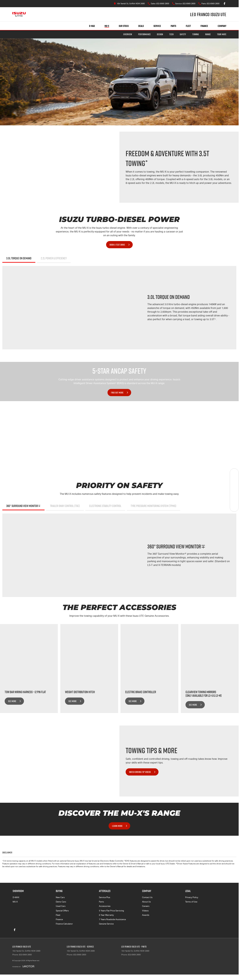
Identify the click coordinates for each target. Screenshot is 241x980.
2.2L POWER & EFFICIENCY (54, 258)
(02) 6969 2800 (25, 955)
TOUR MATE (222, 34)
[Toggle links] (23, 966)
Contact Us (147, 897)
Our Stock (124, 26)
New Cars (60, 897)
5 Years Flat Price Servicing (111, 911)
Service (157, 26)
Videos (145, 911)
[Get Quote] (234, 499)
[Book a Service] (234, 481)
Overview (128, 34)
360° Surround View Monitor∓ (23, 506)
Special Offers (62, 911)
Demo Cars (61, 902)
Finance (204, 26)
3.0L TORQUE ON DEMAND (19, 258)
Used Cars (61, 906)
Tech (171, 34)
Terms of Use (191, 902)
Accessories (105, 906)
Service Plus (105, 897)
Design (160, 34)
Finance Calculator (64, 924)
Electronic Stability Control (105, 506)
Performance (144, 34)
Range (208, 34)
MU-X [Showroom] (107, 26)
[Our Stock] (234, 473)
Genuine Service (106, 924)
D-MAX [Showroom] (92, 26)
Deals (141, 26)
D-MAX (16, 897)
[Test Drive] (234, 507)
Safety (183, 34)
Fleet (188, 26)
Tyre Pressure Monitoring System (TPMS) (153, 506)
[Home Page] (19, 14)
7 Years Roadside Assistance (112, 919)
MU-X (15, 902)
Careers (146, 906)
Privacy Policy (192, 897)
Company (222, 26)
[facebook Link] (225, 4)
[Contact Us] (129, 4)
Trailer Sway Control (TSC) (65, 506)
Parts (173, 26)
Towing (196, 34)
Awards (146, 915)
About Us (146, 902)
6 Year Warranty (106, 915)
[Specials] (234, 490)
